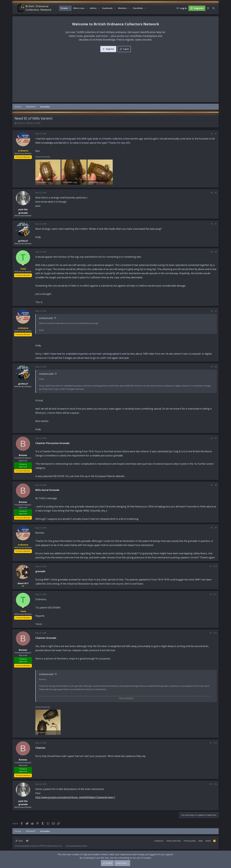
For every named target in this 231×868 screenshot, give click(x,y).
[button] (70, 8)
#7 (216, 438)
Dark (19, 841)
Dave (85, 846)
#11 (215, 594)
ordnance (21, 123)
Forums (64, 8)
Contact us (159, 841)
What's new (79, 8)
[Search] (214, 8)
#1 (216, 134)
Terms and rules (174, 841)
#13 (215, 743)
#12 (215, 633)
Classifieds (138, 8)
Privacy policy (190, 841)
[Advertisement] (115, 74)
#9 (216, 528)
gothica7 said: (46, 318)
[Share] (212, 134)
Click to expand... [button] (126, 698)
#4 (216, 252)
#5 (216, 311)
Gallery (93, 8)
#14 (215, 784)
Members (123, 8)
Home (208, 841)
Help (201, 841)
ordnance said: (46, 374)
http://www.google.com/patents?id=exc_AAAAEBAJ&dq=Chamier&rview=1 (75, 797)
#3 (216, 224)
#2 (216, 193)
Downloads (107, 8)
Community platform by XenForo (38, 846)
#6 (216, 367)
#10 (215, 566)
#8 (216, 485)
